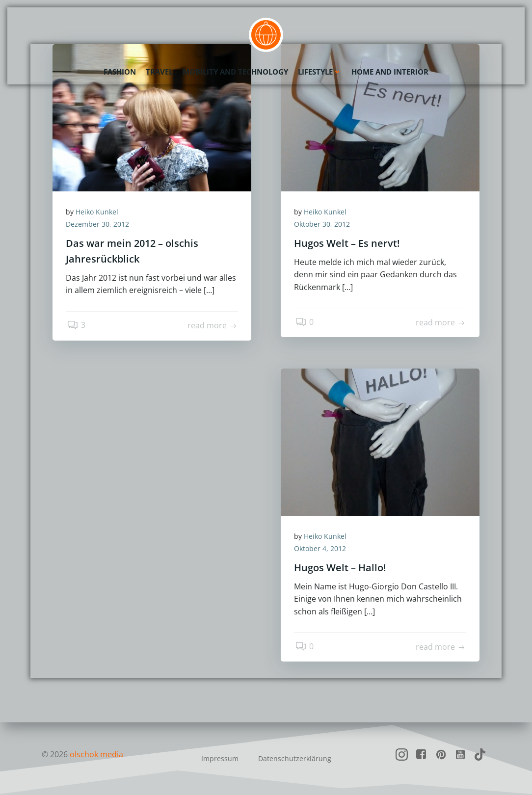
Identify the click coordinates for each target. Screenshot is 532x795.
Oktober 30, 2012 (323, 225)
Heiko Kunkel (98, 212)
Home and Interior (390, 71)
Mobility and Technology (235, 71)
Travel (159, 71)
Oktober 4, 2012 (321, 549)
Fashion (120, 71)
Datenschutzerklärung (295, 758)
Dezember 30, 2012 (99, 225)
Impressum (220, 758)
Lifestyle (320, 71)
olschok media (96, 754)
